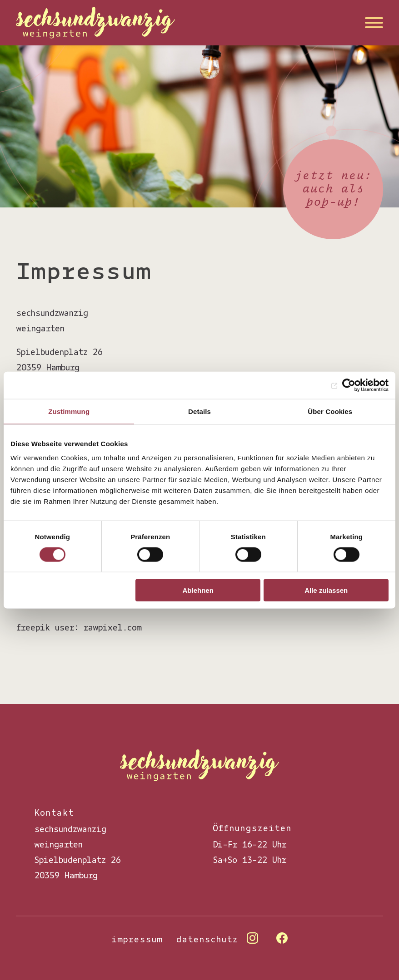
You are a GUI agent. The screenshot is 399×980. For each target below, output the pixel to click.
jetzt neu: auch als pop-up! (333, 189)
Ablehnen (198, 590)
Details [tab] (199, 411)
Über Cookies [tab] (330, 411)
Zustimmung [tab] (69, 411)
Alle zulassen (326, 590)
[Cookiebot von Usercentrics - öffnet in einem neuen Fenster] (349, 385)
